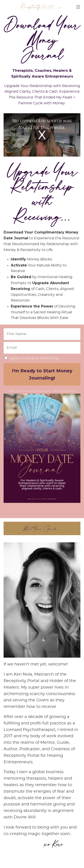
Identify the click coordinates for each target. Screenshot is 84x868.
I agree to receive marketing (32, 358)
